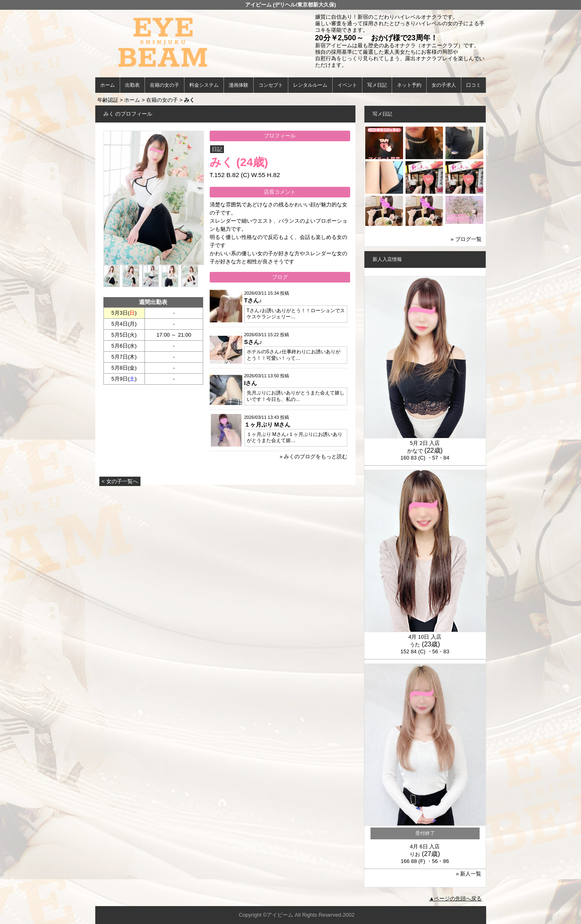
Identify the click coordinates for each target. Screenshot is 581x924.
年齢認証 (108, 100)
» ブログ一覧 (466, 239)
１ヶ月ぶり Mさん (267, 425)
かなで (415, 451)
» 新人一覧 (469, 874)
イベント (347, 85)
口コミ (474, 85)
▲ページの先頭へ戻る (456, 899)
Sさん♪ (253, 342)
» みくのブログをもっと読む (314, 457)
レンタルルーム (310, 85)
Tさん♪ (253, 300)
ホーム (107, 85)
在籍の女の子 (164, 85)
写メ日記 (377, 85)
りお (415, 854)
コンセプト (271, 85)
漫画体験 (239, 85)
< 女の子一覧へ (120, 481)
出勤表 (132, 85)
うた (415, 645)
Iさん (251, 383)
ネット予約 (409, 85)
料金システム (204, 85)
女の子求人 (444, 85)
